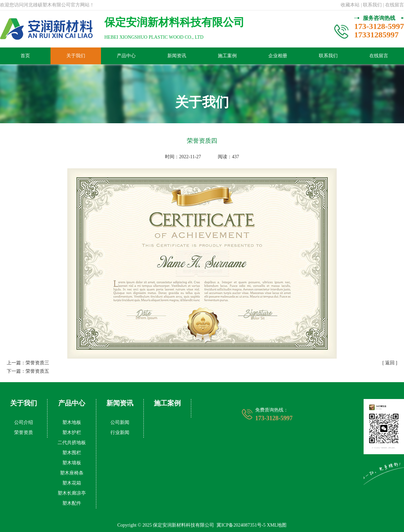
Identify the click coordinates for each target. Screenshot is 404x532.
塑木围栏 (72, 453)
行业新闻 (120, 433)
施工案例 (227, 56)
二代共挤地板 (72, 443)
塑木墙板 (72, 463)
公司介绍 (24, 422)
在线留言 (379, 56)
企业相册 (278, 56)
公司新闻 (120, 422)
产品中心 (126, 56)
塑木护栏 (72, 433)
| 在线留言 (394, 5)
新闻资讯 (177, 56)
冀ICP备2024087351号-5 (241, 525)
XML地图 (277, 525)
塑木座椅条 (72, 473)
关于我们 (76, 56)
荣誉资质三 (37, 363)
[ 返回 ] (390, 363)
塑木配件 (72, 503)
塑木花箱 (72, 483)
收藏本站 (350, 5)
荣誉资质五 (37, 371)
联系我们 (328, 56)
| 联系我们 (371, 5)
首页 (25, 56)
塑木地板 (72, 422)
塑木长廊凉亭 (72, 493)
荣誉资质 (24, 433)
